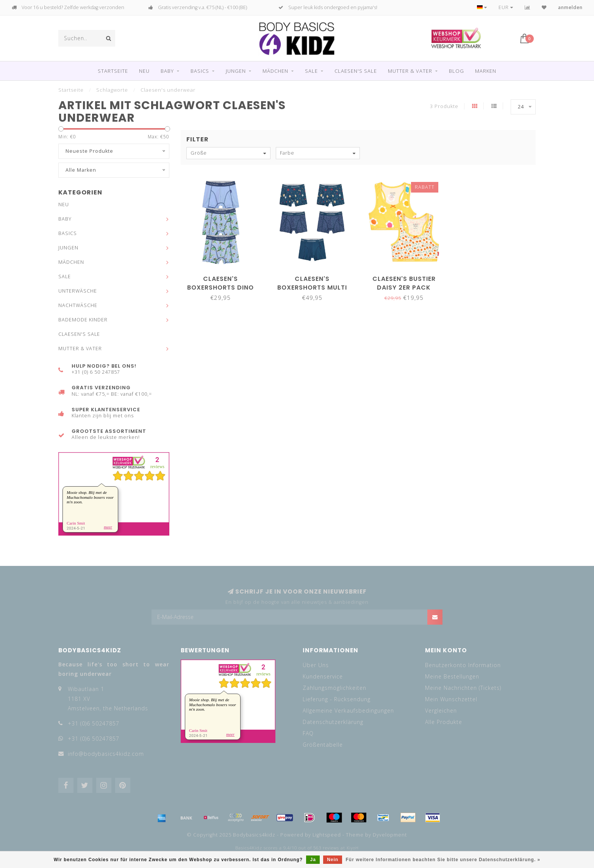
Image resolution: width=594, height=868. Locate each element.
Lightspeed (327, 835)
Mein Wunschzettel (451, 699)
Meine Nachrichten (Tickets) (463, 688)
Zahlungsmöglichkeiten (335, 688)
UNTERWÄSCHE (78, 291)
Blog (456, 71)
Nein (333, 860)
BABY (167, 71)
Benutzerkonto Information (463, 665)
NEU (144, 71)
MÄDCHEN (275, 71)
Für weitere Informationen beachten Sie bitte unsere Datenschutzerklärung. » (443, 860)
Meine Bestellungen (452, 676)
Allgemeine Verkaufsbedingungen (348, 711)
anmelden (570, 7)
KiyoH (353, 848)
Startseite (113, 71)
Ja (313, 860)
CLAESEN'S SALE (356, 71)
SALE (311, 71)
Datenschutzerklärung (333, 722)
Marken (486, 71)
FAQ (308, 733)
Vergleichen (441, 711)
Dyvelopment (390, 835)
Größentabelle (323, 745)
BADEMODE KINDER (83, 320)
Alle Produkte (444, 722)
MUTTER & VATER (410, 71)
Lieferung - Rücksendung (337, 699)
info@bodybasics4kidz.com (106, 754)
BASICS (200, 71)
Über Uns (316, 665)
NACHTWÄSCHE (78, 305)
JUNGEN (236, 71)
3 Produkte (444, 106)
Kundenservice (323, 676)
